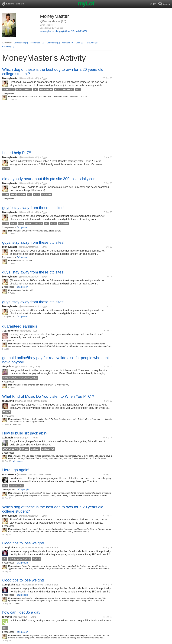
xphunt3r (8, 438)
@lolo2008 (18, 617)
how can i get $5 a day (21, 612)
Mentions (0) (68, 43)
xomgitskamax (11, 548)
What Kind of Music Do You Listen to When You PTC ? (48, 396)
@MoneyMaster (27, 78)
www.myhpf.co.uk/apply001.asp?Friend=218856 (64, 31)
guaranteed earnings (20, 326)
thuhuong (8, 401)
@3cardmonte (24, 331)
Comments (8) (53, 43)
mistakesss (9, 474)
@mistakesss (23, 474)
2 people (25, 490)
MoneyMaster (10, 78)
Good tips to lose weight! (23, 543)
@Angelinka (21, 367)
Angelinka (8, 366)
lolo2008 (7, 617)
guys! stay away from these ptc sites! (33, 208)
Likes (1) (80, 43)
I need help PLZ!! (17, 153)
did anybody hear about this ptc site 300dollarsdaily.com (49, 179)
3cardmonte (9, 331)
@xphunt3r (19, 438)
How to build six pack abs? (25, 433)
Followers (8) (92, 43)
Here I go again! (16, 470)
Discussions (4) (21, 43)
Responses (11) (37, 43)
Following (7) (8, 47)
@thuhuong (20, 401)
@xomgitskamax (29, 548)
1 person (24, 227)
